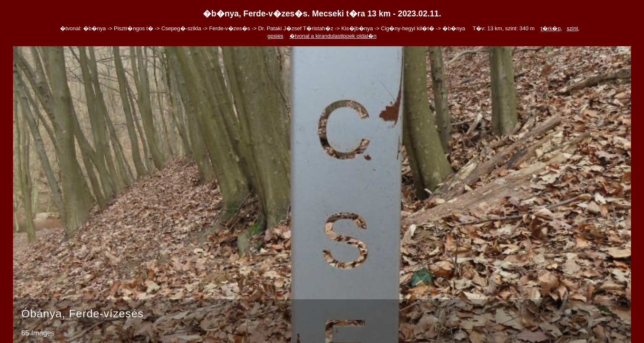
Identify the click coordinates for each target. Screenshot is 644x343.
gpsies (276, 36)
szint (572, 28)
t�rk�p (551, 28)
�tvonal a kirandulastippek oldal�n (333, 36)
